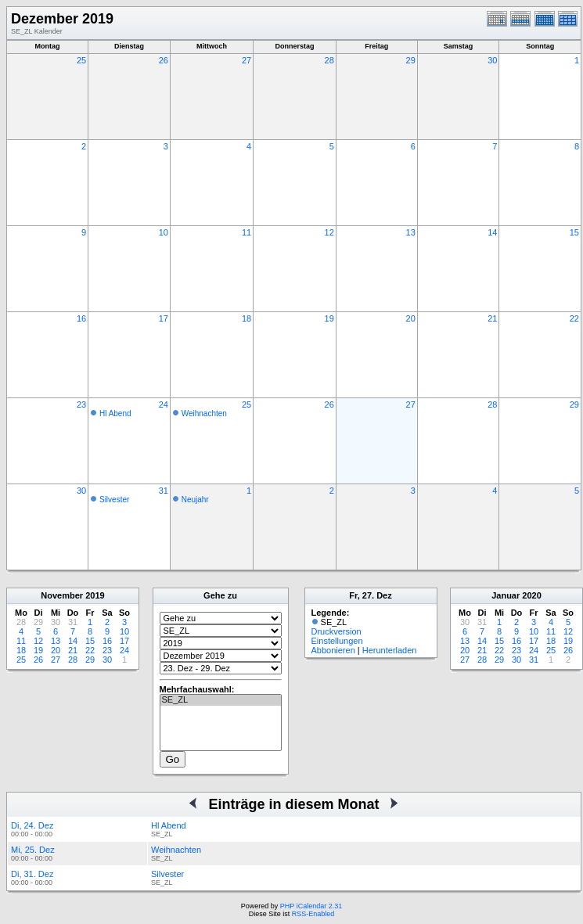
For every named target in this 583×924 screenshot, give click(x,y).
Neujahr (195, 500)
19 (329, 318)
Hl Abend (115, 413)
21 (492, 318)
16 (81, 318)
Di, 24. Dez (32, 825)
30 (492, 60)
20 (411, 318)
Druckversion (336, 631)
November (62, 595)
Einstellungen (337, 641)
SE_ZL (221, 700)
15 (574, 232)
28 (329, 60)
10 (164, 232)
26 (164, 60)
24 (164, 404)
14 (492, 232)
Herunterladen (390, 650)
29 (411, 60)
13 (411, 232)
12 (329, 232)
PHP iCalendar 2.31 (311, 906)
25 (81, 60)
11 (247, 232)
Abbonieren (333, 650)
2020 (531, 595)
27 (247, 60)
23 (81, 404)
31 (164, 491)
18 (247, 318)
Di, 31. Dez (32, 874)
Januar (506, 595)
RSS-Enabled (313, 914)
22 (574, 318)
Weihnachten (204, 413)
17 (164, 318)
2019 (95, 595)
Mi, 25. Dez (33, 850)
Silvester (114, 500)
